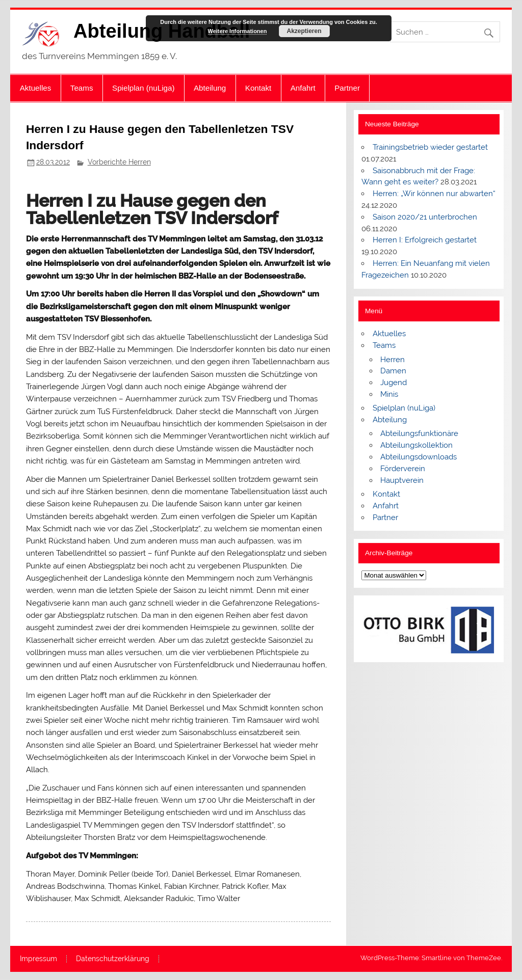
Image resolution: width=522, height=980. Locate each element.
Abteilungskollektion (416, 445)
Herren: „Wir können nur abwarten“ (434, 194)
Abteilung (210, 88)
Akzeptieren (304, 31)
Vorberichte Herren (119, 162)
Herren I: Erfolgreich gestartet (425, 240)
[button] (377, 629)
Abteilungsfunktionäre (419, 433)
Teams (82, 88)
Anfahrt (303, 88)
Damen (393, 371)
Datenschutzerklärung (113, 959)
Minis (389, 394)
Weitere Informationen (238, 31)
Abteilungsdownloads (419, 457)
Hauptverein (402, 480)
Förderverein (403, 469)
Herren (393, 360)
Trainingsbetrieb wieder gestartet (430, 147)
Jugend (394, 383)
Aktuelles (36, 88)
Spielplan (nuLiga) (143, 88)
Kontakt (258, 88)
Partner (347, 88)
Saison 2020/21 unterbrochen (425, 217)
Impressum (38, 959)
